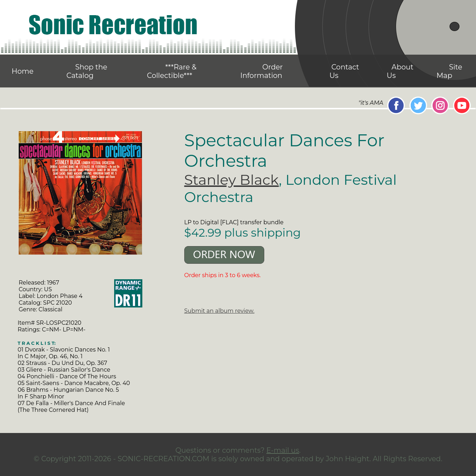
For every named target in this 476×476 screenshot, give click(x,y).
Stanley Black (232, 180)
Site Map (449, 71)
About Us (400, 71)
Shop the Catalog (87, 71)
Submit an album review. (219, 311)
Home (23, 71)
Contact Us (344, 71)
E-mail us (283, 450)
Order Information (262, 71)
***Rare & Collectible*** (172, 71)
